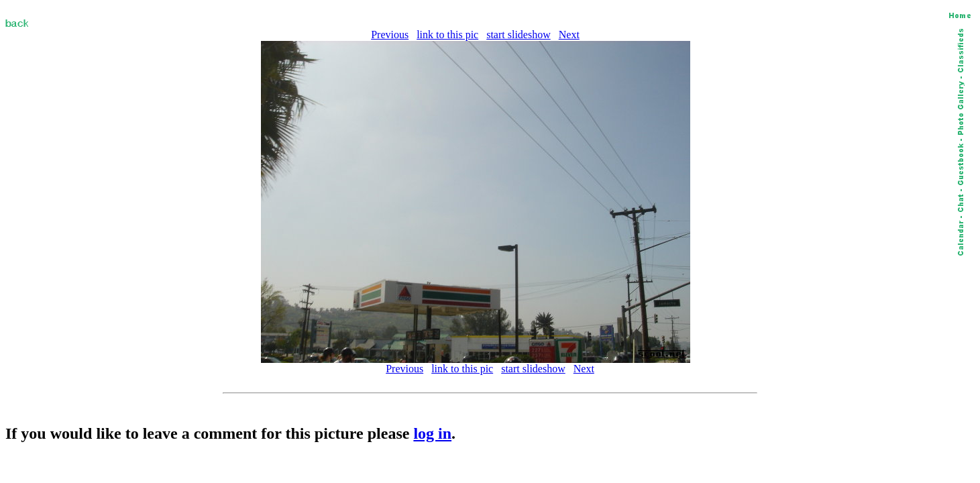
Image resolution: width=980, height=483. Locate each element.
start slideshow (519, 35)
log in (432, 433)
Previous (390, 35)
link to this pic (447, 35)
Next (569, 35)
